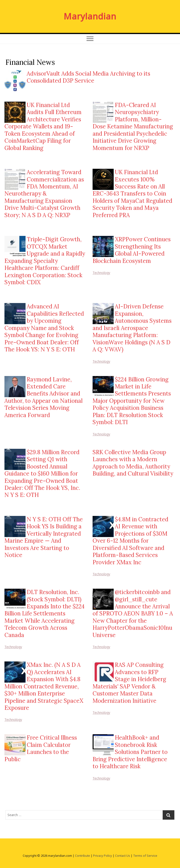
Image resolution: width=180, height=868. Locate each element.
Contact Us (123, 856)
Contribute (82, 856)
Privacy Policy (103, 856)
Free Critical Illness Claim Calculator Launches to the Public (41, 748)
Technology (101, 273)
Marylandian (90, 16)
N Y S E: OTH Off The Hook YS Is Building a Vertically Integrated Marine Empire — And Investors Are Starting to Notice (44, 537)
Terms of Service (145, 856)
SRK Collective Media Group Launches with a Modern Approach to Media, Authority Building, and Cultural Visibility (133, 463)
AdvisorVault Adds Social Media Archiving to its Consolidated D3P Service (88, 77)
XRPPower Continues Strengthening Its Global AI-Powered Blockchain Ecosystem (132, 250)
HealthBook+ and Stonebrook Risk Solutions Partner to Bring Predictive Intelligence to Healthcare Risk (130, 752)
